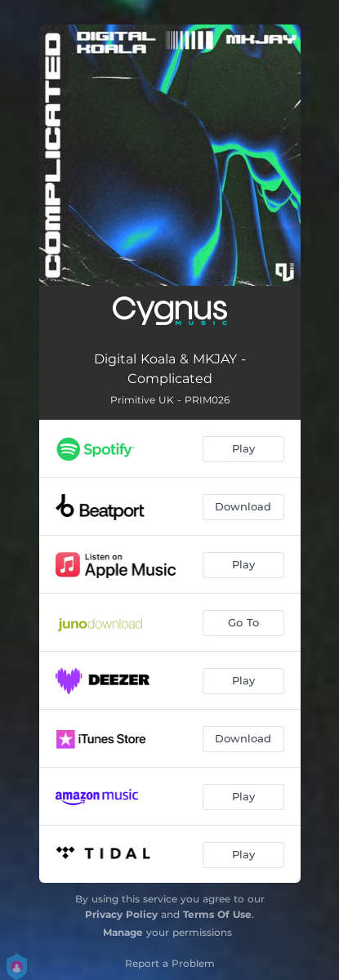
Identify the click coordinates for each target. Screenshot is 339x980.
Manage (123, 932)
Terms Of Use (217, 914)
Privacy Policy (121, 914)
